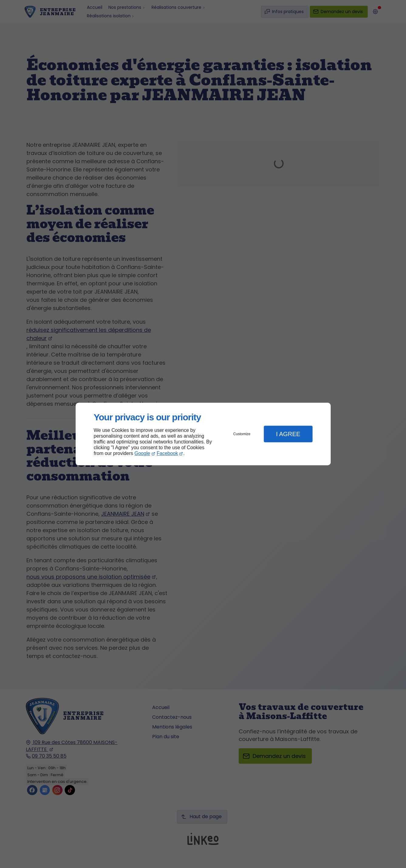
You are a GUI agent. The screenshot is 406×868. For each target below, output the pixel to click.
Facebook (167, 453)
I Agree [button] (288, 434)
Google (142, 453)
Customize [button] (242, 434)
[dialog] (203, 434)
